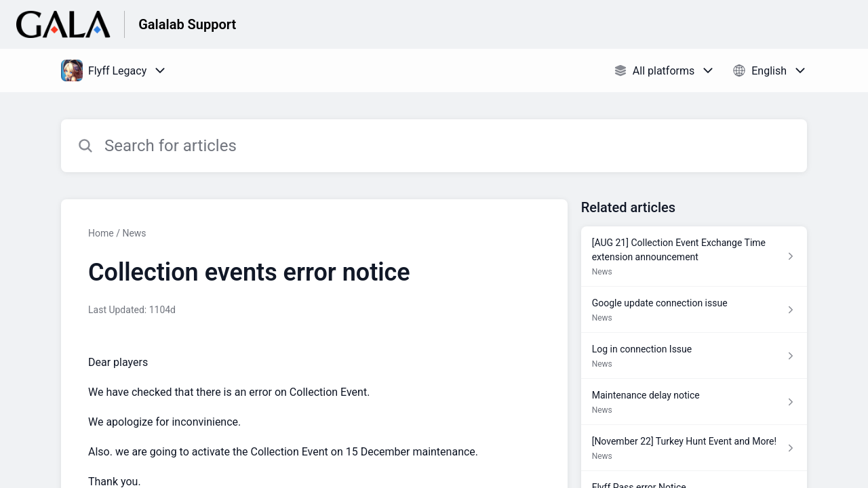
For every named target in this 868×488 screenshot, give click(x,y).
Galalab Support (187, 24)
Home (101, 233)
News (134, 233)
